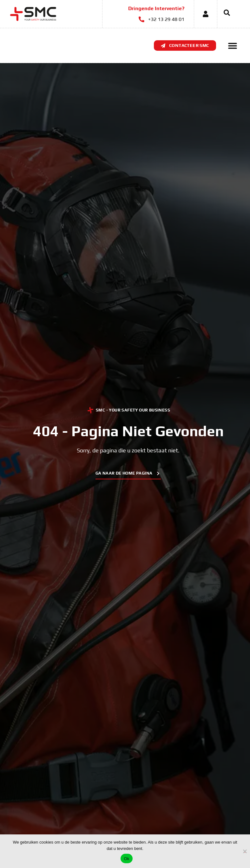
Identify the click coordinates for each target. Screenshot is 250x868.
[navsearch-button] (224, 14)
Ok (126, 859)
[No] (245, 850)
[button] (233, 45)
